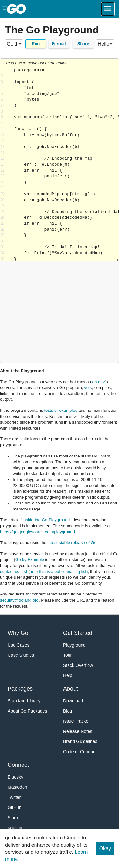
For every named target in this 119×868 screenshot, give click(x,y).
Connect (18, 765)
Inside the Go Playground (46, 520)
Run (36, 44)
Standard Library (24, 701)
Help (68, 675)
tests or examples (61, 410)
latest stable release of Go (72, 543)
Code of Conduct (80, 752)
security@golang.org (19, 600)
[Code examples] (105, 44)
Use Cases (18, 645)
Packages (20, 689)
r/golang (16, 828)
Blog (68, 711)
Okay (105, 848)
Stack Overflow (78, 665)
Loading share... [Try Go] (61, 164)
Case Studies (21, 655)
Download (73, 701)
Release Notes (78, 731)
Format (59, 44)
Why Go (18, 633)
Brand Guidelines (80, 741)
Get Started (78, 633)
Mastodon (17, 787)
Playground (74, 645)
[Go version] (14, 44)
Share (83, 44)
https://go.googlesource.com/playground (37, 532)
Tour (67, 655)
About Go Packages (27, 711)
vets (88, 388)
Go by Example (30, 559)
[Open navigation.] (108, 9)
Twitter (14, 797)
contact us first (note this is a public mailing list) (44, 572)
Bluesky (15, 777)
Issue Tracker (76, 721)
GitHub (15, 807)
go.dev (99, 382)
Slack (13, 818)
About (71, 689)
